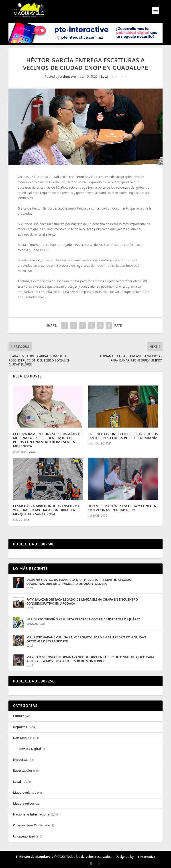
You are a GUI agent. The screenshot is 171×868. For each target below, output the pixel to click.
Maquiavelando (25, 792)
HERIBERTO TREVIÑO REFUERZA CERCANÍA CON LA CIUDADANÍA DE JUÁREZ (83, 619)
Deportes (20, 727)
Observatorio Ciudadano (32, 825)
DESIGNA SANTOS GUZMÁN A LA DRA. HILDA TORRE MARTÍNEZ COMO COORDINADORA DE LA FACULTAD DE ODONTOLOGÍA (79, 582)
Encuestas (21, 760)
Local (105, 76)
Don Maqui (21, 738)
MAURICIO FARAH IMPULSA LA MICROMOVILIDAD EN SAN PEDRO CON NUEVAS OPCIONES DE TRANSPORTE (86, 639)
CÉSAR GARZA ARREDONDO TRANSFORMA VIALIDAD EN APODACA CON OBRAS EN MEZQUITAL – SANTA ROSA (46, 510)
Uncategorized (35, 624)
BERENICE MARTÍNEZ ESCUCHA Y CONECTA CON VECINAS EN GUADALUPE (122, 508)
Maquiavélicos (24, 803)
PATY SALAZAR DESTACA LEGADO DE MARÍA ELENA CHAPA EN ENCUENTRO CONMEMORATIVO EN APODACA (82, 601)
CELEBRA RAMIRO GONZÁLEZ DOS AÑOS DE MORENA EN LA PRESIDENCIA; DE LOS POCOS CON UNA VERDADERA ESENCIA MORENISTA (48, 440)
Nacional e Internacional (32, 814)
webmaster (68, 76)
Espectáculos (23, 770)
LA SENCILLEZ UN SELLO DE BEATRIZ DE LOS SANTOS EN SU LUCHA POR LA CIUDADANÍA (123, 436)
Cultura (18, 716)
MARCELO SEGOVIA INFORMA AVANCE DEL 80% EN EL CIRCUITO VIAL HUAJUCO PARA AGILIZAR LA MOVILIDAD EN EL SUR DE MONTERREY (90, 659)
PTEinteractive (145, 857)
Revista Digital (30, 749)
